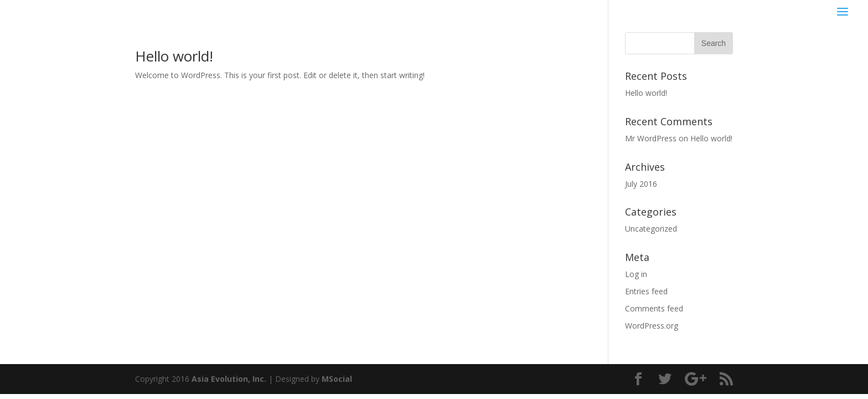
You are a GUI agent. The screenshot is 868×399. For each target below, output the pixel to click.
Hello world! (174, 56)
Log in (636, 274)
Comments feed (654, 308)
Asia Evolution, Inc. (229, 379)
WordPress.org (652, 326)
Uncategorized (651, 229)
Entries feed (646, 291)
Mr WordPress (651, 138)
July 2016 (641, 184)
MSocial (337, 379)
